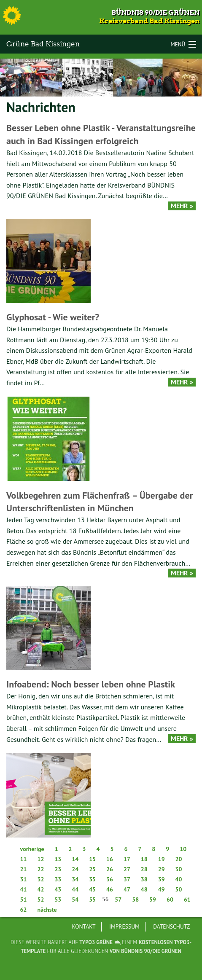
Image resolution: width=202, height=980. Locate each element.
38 (144, 879)
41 (24, 889)
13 (58, 859)
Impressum (124, 926)
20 (179, 859)
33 (58, 879)
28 (144, 869)
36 (110, 879)
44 (75, 889)
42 (40, 889)
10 (183, 849)
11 (24, 859)
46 (110, 889)
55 (92, 899)
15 (92, 859)
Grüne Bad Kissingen (43, 44)
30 (179, 869)
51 (24, 899)
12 (40, 859)
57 (118, 899)
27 (127, 869)
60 (170, 899)
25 (92, 869)
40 (179, 879)
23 (58, 869)
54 (75, 899)
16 (110, 859)
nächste (47, 910)
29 (162, 869)
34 (75, 879)
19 (162, 859)
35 (92, 879)
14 (75, 859)
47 (127, 889)
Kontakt (84, 926)
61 (187, 899)
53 (58, 899)
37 (127, 879)
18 (144, 859)
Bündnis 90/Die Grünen (155, 12)
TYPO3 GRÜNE (96, 942)
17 (127, 859)
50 (179, 889)
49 (162, 889)
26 (110, 869)
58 (135, 899)
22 (40, 869)
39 (162, 879)
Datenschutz (171, 926)
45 (92, 889)
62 (24, 910)
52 (40, 899)
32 (40, 879)
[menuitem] (84, 927)
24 (75, 869)
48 (144, 889)
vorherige (32, 849)
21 (24, 869)
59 (153, 899)
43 (58, 889)
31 (24, 879)
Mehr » (182, 206)
